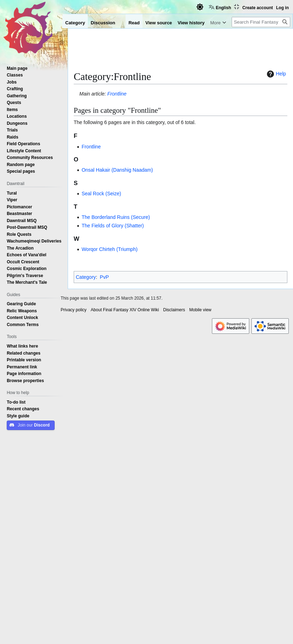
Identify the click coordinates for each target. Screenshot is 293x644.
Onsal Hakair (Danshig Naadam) (117, 170)
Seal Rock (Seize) (101, 194)
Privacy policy (74, 310)
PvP (104, 277)
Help (276, 74)
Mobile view (200, 310)
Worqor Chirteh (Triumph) (109, 249)
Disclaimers (174, 310)
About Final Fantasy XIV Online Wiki (125, 310)
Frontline (117, 94)
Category (86, 277)
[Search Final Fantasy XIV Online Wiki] (261, 22)
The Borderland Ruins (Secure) (116, 217)
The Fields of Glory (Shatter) (113, 226)
